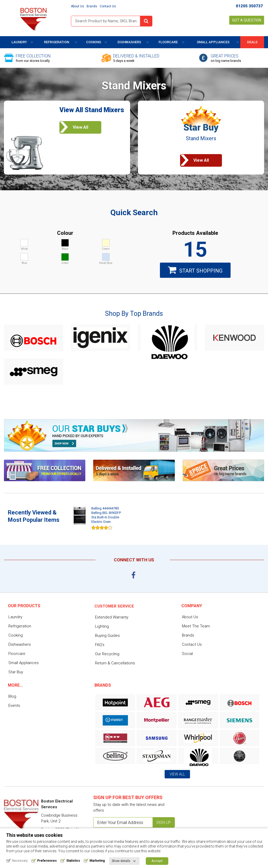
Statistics (73, 861)
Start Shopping (195, 270)
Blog (12, 696)
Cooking (94, 42)
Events (14, 706)
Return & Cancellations (115, 663)
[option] (98, 519)
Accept (157, 861)
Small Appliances (213, 42)
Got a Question (247, 20)
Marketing (97, 861)
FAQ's (100, 645)
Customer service (114, 606)
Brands (92, 6)
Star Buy (16, 672)
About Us (77, 6)
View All (177, 774)
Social (187, 654)
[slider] (102, 527)
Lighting (102, 626)
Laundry (19, 42)
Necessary (20, 861)
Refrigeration (57, 42)
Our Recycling (107, 654)
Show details (121, 861)
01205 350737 (249, 6)
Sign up (164, 822)
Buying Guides (107, 636)
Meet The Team (196, 626)
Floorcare (168, 42)
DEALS (252, 42)
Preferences (47, 861)
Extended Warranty (112, 617)
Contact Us (108, 6)
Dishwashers (129, 42)
